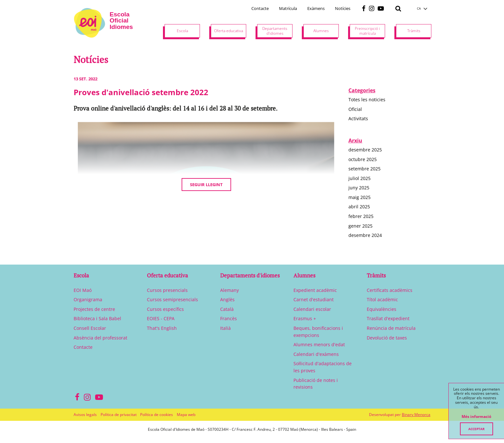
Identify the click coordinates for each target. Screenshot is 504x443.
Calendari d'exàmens (316, 354)
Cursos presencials (167, 290)
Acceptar (477, 429)
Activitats (358, 118)
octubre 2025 (363, 159)
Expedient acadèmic (315, 290)
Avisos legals (85, 415)
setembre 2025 (364, 169)
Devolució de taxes (387, 338)
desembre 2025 (365, 150)
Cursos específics (165, 309)
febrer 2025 (361, 216)
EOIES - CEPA (161, 318)
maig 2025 (360, 197)
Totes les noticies (367, 99)
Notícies (343, 8)
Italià (225, 328)
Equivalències (382, 309)
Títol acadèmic (382, 299)
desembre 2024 (365, 235)
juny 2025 (359, 188)
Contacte (260, 8)
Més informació (476, 417)
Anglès (227, 299)
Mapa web (186, 415)
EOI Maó (83, 290)
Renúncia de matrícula (391, 328)
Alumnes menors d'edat (319, 344)
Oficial (355, 109)
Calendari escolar (312, 309)
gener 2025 (360, 226)
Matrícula (288, 8)
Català (227, 309)
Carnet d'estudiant (314, 299)
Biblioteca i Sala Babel (97, 318)
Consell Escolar (90, 328)
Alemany (230, 290)
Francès (229, 318)
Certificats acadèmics (390, 290)
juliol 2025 (360, 178)
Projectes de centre (94, 309)
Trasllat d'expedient (388, 318)
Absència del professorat (100, 338)
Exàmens (316, 8)
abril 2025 (359, 207)
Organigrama (88, 299)
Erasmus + (305, 318)
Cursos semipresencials (172, 299)
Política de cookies (157, 415)
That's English (162, 328)
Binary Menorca (416, 415)
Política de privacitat (119, 415)
